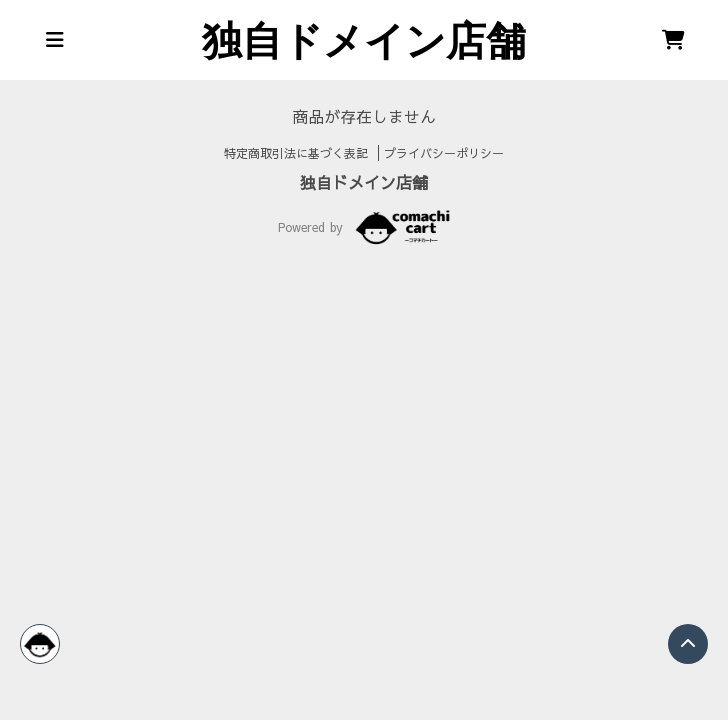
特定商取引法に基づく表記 (298, 153)
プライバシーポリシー (444, 153)
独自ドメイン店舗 (364, 182)
